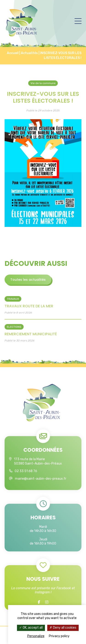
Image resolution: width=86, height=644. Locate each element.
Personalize (36, 636)
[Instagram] (47, 602)
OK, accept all (31, 628)
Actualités (29, 53)
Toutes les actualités (28, 280)
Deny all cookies (63, 628)
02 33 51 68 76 (26, 471)
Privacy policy (59, 636)
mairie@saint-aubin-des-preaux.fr (41, 479)
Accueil (13, 53)
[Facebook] (39, 602)
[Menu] (78, 21)
